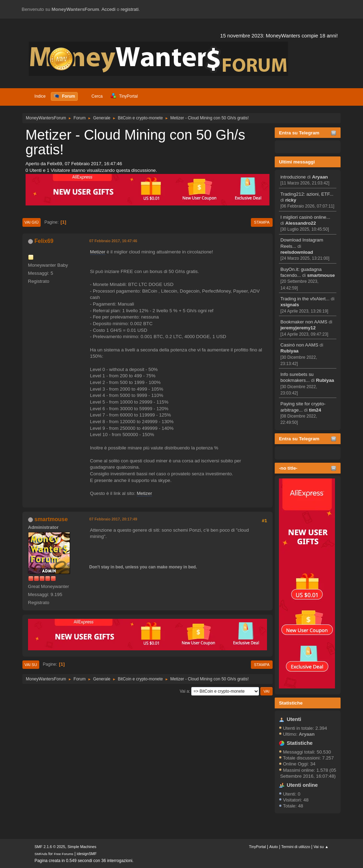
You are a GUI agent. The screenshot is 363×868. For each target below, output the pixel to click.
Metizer (98, 252)
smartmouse (321, 275)
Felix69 (44, 241)
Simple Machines (82, 847)
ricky (291, 200)
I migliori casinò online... (305, 217)
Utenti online (302, 785)
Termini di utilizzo (296, 847)
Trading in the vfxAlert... (305, 299)
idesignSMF (87, 854)
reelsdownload (297, 252)
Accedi (108, 9)
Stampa (262, 222)
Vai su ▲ (321, 847)
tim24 (315, 410)
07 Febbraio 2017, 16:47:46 (113, 241)
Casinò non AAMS (299, 345)
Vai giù (32, 222)
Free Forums (64, 854)
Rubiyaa (289, 351)
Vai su (31, 665)
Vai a (184, 691)
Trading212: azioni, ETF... (307, 194)
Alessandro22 (300, 223)
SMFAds (41, 854)
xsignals (290, 305)
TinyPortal (258, 847)
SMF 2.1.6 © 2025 (50, 847)
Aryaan (320, 177)
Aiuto (274, 847)
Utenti (294, 719)
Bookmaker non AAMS (304, 322)
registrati (129, 9)
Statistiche (291, 703)
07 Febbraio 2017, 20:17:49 (113, 519)
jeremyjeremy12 (298, 328)
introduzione (293, 177)
